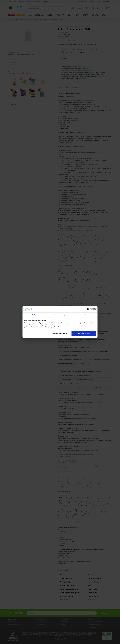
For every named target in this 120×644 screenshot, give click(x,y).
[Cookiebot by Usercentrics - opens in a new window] (88, 309)
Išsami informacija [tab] (60, 315)
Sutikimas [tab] (35, 315)
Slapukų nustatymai (60, 333)
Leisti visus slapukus (84, 333)
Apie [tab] (85, 315)
